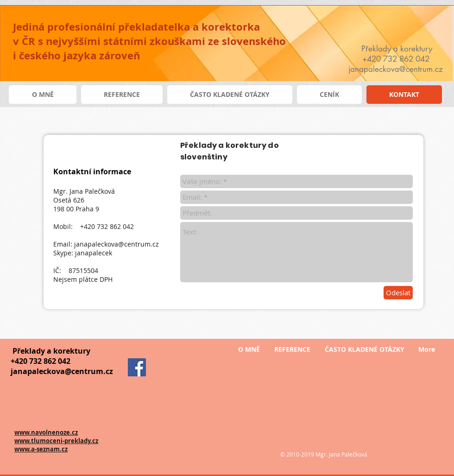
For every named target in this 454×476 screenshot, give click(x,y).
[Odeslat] (398, 293)
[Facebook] (137, 367)
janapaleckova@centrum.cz (117, 244)
